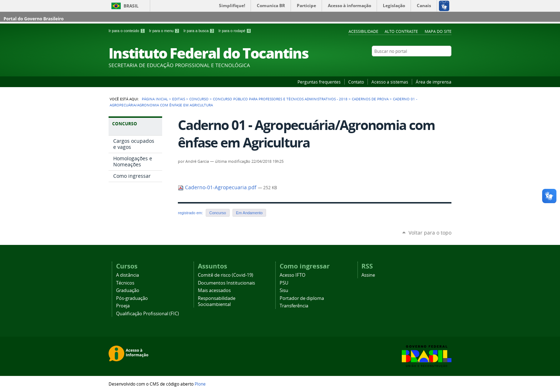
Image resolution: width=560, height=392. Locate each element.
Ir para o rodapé (235, 31)
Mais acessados (214, 290)
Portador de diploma (302, 298)
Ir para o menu (165, 31)
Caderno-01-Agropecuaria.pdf (218, 187)
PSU (284, 283)
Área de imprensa (434, 82)
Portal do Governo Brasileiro (34, 19)
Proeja (123, 306)
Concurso (199, 99)
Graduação (128, 290)
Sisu (284, 290)
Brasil (131, 6)
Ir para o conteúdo (127, 31)
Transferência (294, 306)
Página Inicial (155, 99)
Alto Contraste (401, 31)
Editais (179, 99)
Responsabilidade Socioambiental (217, 301)
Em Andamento (249, 213)
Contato (356, 82)
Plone (200, 384)
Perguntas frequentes (319, 82)
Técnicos (125, 283)
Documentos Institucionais (226, 283)
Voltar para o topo (430, 233)
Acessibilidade (363, 31)
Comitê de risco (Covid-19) (226, 275)
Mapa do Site (438, 31)
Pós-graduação (132, 298)
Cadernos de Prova (370, 99)
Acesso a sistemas (390, 82)
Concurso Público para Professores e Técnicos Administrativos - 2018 (280, 99)
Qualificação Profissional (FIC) (147, 314)
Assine (368, 275)
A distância (127, 275)
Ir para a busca (200, 31)
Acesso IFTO (292, 275)
